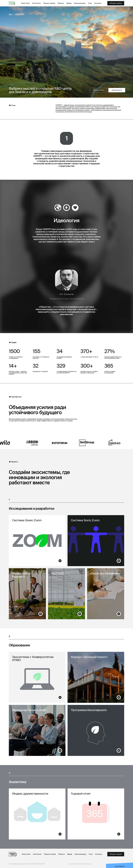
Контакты (98, 3)
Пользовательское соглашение (80, 864)
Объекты (61, 3)
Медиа (69, 3)
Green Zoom (26, 3)
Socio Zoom (37, 3)
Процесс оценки (49, 3)
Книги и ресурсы (80, 3)
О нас (90, 3)
